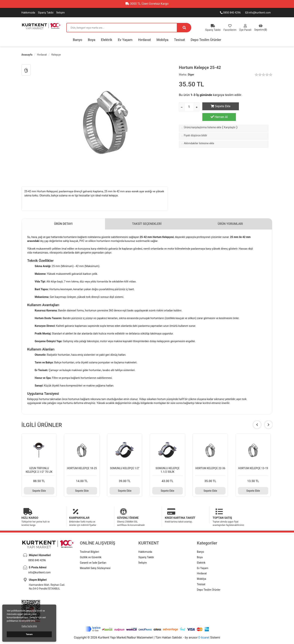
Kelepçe (56, 55)
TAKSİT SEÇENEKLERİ (147, 224)
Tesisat (180, 40)
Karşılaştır (230, 118)
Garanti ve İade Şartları (93, 554)
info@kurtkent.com (258, 13)
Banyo (77, 40)
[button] (268, 425)
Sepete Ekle (219, 106)
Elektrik (106, 40)
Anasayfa (27, 55)
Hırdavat (145, 40)
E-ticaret (204, 629)
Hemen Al (256, 106)
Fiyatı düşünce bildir (196, 126)
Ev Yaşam (125, 40)
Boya (91, 40)
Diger (191, 75)
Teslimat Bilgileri (90, 544)
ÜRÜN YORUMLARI (230, 224)
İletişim (61, 13)
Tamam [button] (29, 634)
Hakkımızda (28, 13)
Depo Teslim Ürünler (206, 40)
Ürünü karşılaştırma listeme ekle (203, 118)
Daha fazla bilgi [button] (29, 626)
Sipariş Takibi (46, 13)
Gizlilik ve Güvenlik (91, 549)
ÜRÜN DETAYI (63, 224)
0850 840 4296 (230, 13)
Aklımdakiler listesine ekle (199, 134)
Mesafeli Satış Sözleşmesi (95, 560)
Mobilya (162, 40)
